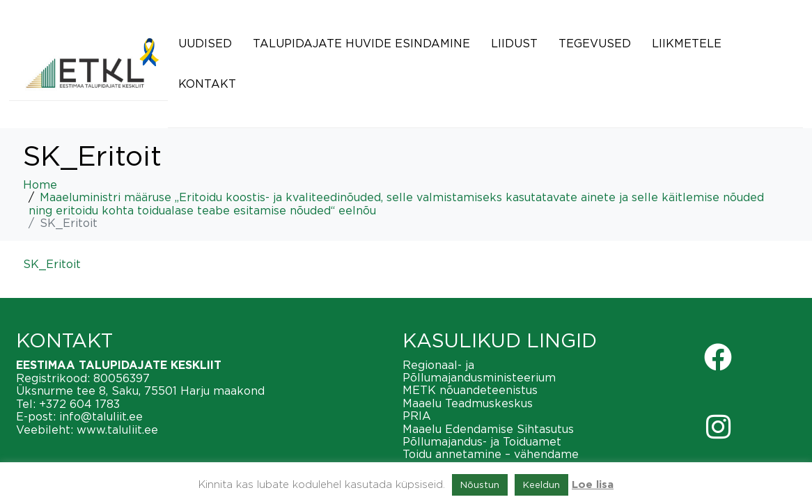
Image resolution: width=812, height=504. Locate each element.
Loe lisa (593, 485)
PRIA (417, 416)
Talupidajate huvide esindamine (361, 43)
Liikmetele (687, 43)
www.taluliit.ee (117, 430)
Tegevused (595, 43)
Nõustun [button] (480, 485)
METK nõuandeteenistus (470, 390)
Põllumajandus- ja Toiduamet (482, 441)
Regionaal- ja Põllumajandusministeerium (479, 371)
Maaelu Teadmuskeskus (468, 403)
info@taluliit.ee (101, 416)
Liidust (514, 43)
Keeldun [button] (541, 485)
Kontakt (207, 84)
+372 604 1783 (79, 404)
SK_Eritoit (52, 264)
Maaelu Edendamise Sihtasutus (488, 429)
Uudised (205, 43)
